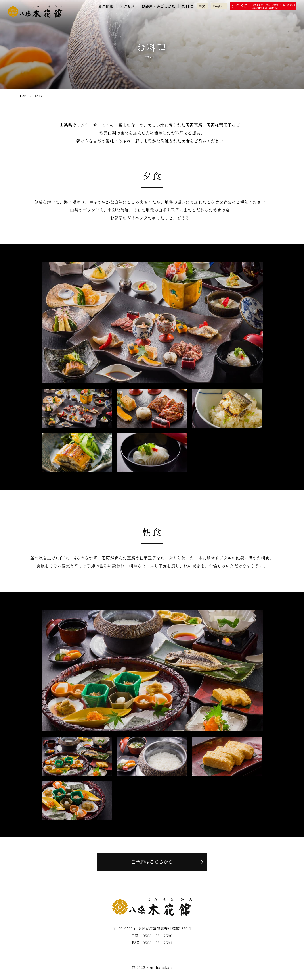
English (219, 6)
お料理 (188, 6)
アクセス (127, 6)
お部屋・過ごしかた (158, 6)
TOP (23, 96)
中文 (202, 6)
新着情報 (106, 6)
